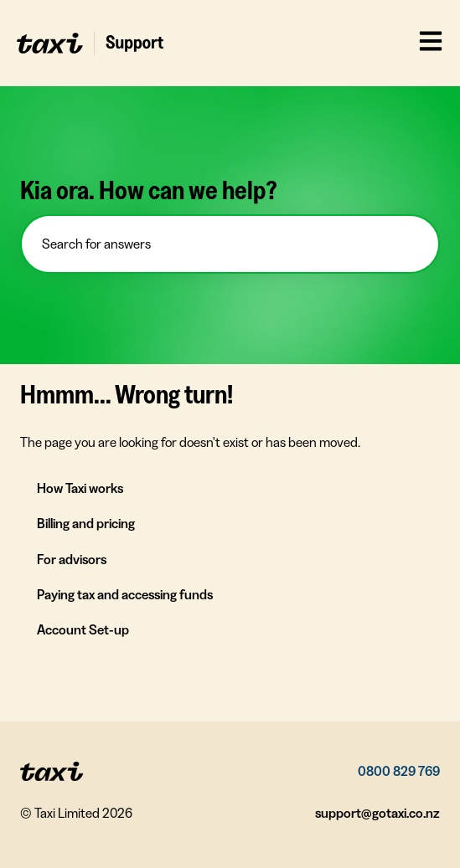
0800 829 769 (399, 771)
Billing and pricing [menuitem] (86, 523)
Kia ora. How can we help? (149, 190)
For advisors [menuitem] (72, 559)
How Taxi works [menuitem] (80, 488)
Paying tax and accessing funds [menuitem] (125, 594)
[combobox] (230, 244)
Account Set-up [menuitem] (83, 629)
